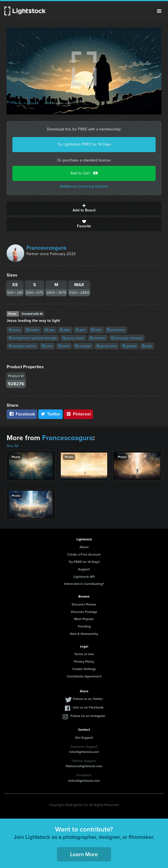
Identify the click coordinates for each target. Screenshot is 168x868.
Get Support (84, 738)
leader (33, 330)
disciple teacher (23, 346)
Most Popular (84, 619)
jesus (15, 330)
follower (98, 338)
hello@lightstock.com (84, 781)
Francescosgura (46, 248)
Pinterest (78, 414)
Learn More (84, 854)
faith (96, 330)
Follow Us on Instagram (88, 716)
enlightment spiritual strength (33, 338)
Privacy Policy (84, 662)
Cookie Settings (84, 669)
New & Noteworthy (84, 634)
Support (84, 569)
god (81, 330)
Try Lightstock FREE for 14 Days (84, 144)
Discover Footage (84, 612)
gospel (129, 346)
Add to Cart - (84, 173)
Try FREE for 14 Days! (84, 562)
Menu (159, 11)
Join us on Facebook (88, 707)
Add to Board (84, 208)
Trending (84, 626)
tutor (47, 346)
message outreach (127, 338)
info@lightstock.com (84, 752)
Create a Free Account (84, 554)
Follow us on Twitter (88, 699)
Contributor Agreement (84, 676)
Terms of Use (84, 654)
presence (116, 330)
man (147, 346)
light (65, 330)
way (50, 330)
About (84, 547)
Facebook (22, 414)
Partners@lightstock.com (84, 766)
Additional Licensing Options (84, 186)
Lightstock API (84, 577)
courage (83, 346)
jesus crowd (73, 338)
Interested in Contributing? (84, 584)
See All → (15, 446)
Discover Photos (84, 604)
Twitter (51, 414)
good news (107, 346)
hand (64, 346)
